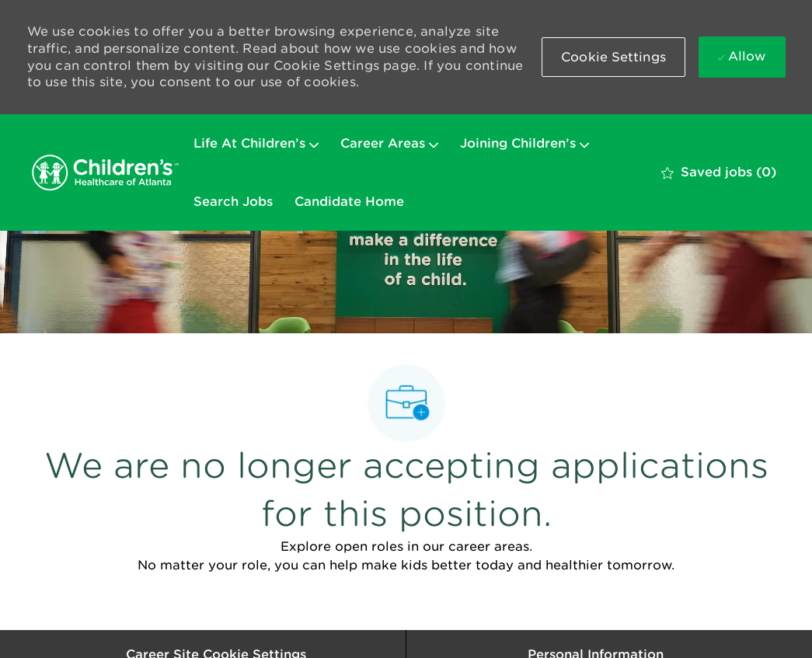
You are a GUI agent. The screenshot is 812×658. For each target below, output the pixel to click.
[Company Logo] (105, 172)
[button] (613, 57)
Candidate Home (349, 202)
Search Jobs (233, 202)
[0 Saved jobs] (719, 172)
